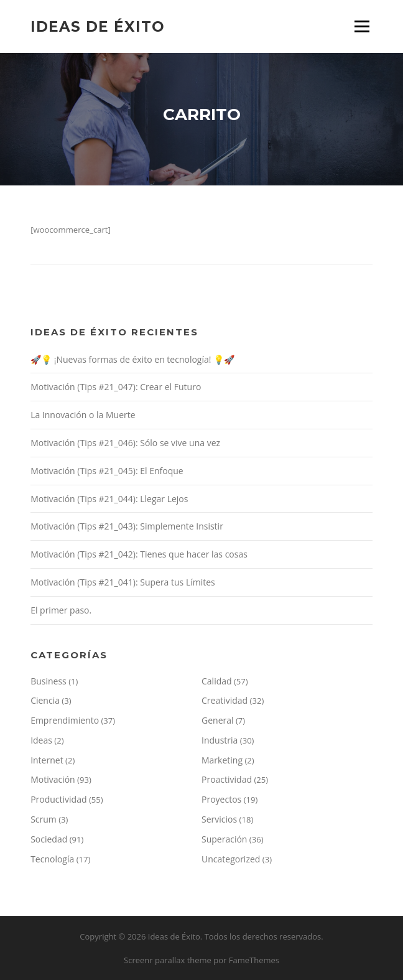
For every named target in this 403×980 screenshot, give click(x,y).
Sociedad (49, 839)
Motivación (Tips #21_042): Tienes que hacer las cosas (139, 554)
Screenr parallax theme (168, 960)
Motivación (53, 779)
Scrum (44, 819)
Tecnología (52, 859)
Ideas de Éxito (98, 26)
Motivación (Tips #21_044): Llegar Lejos (109, 499)
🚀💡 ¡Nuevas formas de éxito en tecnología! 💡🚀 (132, 359)
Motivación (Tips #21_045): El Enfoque (107, 471)
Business (49, 681)
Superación (224, 839)
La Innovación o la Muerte (83, 415)
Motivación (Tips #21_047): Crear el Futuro (116, 387)
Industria (220, 740)
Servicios (219, 819)
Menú (362, 26)
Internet (47, 760)
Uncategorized (231, 859)
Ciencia (45, 700)
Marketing (222, 760)
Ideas (41, 740)
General (218, 720)
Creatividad (225, 700)
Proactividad (227, 779)
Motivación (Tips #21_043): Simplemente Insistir (127, 526)
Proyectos (221, 799)
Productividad (58, 799)
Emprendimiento (65, 720)
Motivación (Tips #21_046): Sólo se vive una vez (125, 443)
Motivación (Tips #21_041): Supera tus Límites (123, 582)
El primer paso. (61, 610)
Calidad (217, 681)
